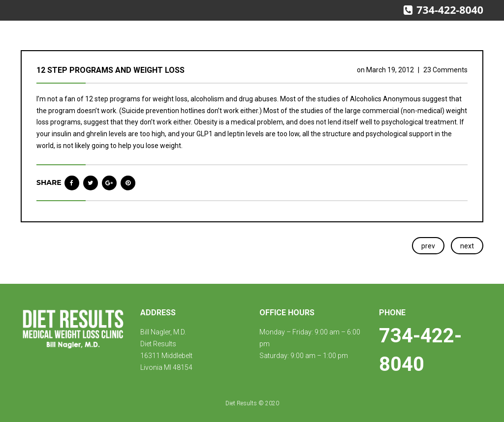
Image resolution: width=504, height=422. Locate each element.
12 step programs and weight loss (110, 70)
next (467, 246)
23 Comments (445, 70)
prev (428, 246)
